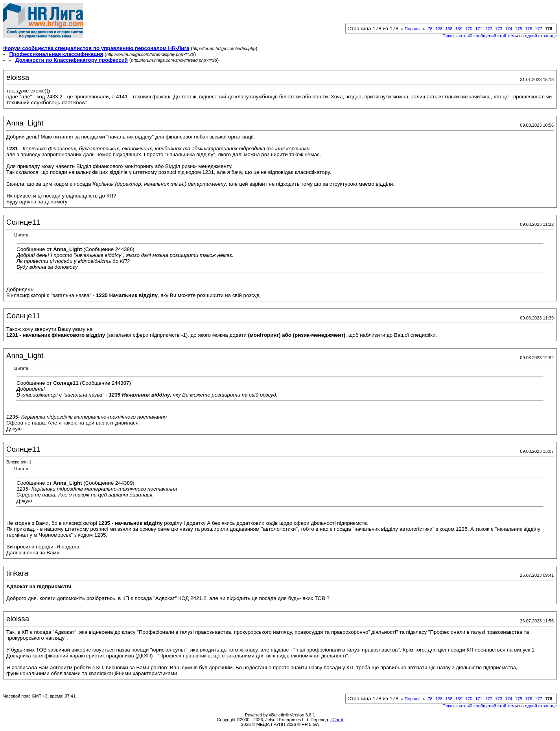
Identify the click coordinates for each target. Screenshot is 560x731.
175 (519, 29)
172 (488, 29)
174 (508, 29)
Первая (410, 29)
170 (469, 29)
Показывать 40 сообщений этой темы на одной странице (500, 36)
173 (499, 29)
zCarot (337, 720)
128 (439, 29)
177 (538, 29)
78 (430, 29)
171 (479, 29)
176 (529, 29)
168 (449, 29)
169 (459, 29)
